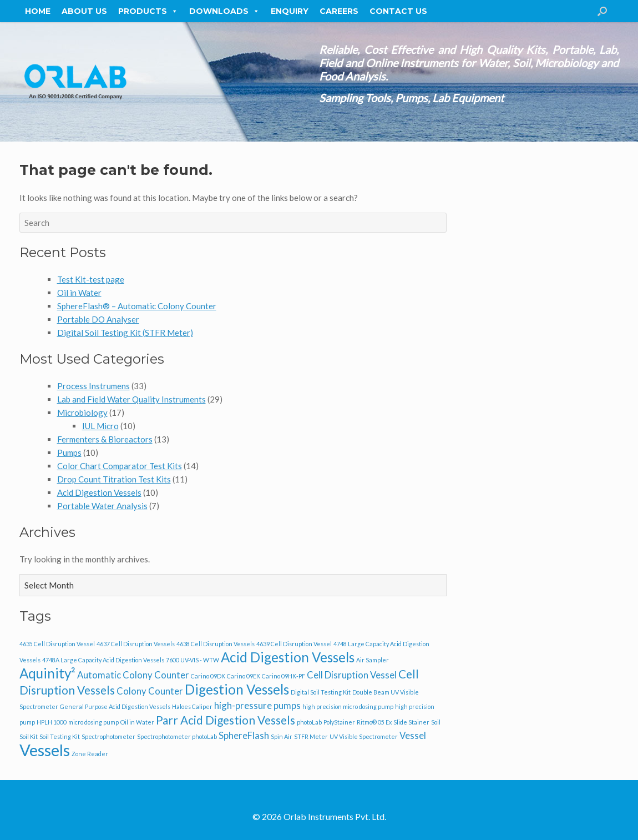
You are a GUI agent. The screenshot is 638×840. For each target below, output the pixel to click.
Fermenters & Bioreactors (105, 439)
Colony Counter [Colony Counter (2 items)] (150, 691)
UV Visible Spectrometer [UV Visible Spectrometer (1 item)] (364, 736)
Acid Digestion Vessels (99, 492)
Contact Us (398, 11)
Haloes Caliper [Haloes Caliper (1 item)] (192, 706)
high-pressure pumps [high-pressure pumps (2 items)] (257, 705)
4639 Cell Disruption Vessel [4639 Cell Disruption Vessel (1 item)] (294, 644)
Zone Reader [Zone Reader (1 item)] (90, 754)
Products (148, 11)
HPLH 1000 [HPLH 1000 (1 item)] (52, 722)
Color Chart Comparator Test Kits (120, 466)
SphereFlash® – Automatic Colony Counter (137, 306)
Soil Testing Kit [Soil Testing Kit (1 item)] (60, 736)
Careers (339, 11)
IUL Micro (100, 426)
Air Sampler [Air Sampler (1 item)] (373, 660)
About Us (84, 11)
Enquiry (290, 11)
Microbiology (82, 413)
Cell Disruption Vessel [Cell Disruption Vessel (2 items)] (352, 675)
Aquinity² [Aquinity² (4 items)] (47, 673)
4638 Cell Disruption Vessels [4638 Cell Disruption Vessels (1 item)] (216, 644)
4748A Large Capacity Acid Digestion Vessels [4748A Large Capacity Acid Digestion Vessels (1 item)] (103, 660)
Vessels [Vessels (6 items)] (45, 750)
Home (38, 11)
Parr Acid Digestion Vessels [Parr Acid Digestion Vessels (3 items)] (226, 720)
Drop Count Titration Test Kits (114, 479)
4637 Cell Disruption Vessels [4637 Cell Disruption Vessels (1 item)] (136, 644)
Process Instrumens (93, 386)
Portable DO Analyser (98, 319)
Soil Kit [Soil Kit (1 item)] (29, 736)
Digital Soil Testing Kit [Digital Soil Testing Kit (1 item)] (321, 692)
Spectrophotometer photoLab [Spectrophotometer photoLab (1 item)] (177, 736)
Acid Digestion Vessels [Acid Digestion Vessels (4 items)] (288, 657)
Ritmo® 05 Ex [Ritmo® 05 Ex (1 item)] (374, 722)
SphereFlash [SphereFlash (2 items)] (244, 735)
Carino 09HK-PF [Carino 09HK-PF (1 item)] (283, 676)
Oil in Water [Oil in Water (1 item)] (137, 722)
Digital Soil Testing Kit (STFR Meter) (125, 333)
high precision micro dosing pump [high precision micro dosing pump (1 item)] (348, 706)
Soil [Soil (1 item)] (436, 722)
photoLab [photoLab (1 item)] (309, 722)
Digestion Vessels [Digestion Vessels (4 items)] (237, 689)
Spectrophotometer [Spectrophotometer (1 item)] (108, 736)
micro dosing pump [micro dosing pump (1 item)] (93, 722)
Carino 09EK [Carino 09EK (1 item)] (244, 676)
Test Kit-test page (91, 279)
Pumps (69, 452)
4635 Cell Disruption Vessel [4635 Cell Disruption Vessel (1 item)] (57, 644)
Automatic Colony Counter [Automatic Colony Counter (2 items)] (133, 675)
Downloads (224, 11)
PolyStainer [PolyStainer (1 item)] (339, 722)
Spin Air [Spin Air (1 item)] (282, 736)
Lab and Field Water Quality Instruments (131, 399)
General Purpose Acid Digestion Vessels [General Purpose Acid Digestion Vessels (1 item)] (115, 706)
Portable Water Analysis (102, 506)
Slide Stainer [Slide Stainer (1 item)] (411, 722)
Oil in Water (79, 293)
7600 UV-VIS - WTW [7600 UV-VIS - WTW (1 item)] (193, 660)
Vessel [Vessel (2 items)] (413, 735)
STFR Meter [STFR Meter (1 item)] (311, 736)
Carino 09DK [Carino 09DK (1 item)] (208, 676)
